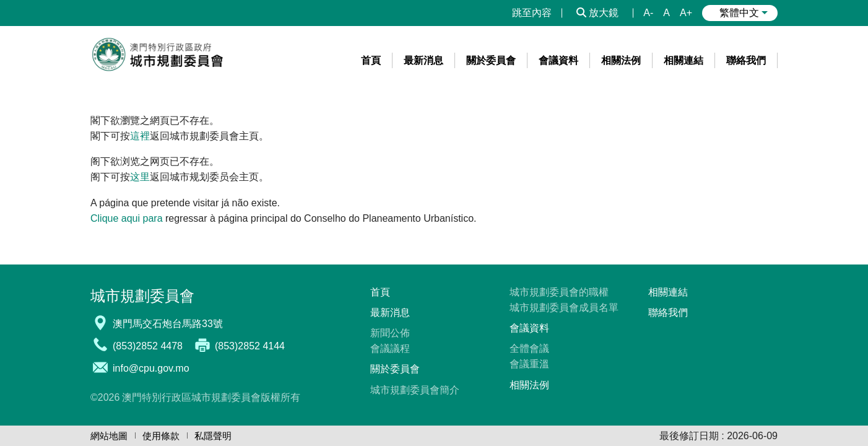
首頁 (380, 292)
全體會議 (529, 348)
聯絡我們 (668, 313)
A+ (686, 13)
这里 (140, 177)
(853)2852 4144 (250, 346)
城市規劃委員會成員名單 (564, 308)
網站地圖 (109, 436)
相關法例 (529, 385)
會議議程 (390, 348)
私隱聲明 (213, 436)
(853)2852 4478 (148, 346)
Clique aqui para (127, 218)
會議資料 (529, 328)
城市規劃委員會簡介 (415, 390)
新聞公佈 (390, 333)
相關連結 (668, 292)
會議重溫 (529, 364)
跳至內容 (532, 13)
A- (648, 13)
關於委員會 (395, 369)
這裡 (140, 136)
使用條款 (161, 436)
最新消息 (390, 313)
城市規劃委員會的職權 (559, 292)
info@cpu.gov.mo (151, 368)
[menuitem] (371, 60)
